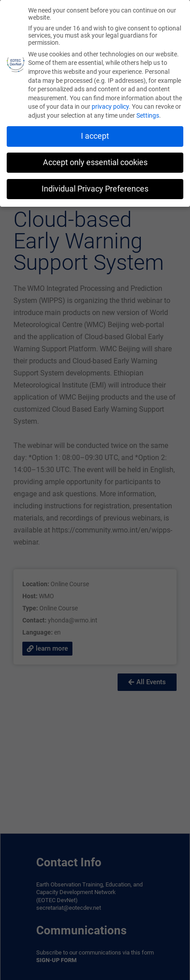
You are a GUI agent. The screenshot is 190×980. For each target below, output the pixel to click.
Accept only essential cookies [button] (95, 160)
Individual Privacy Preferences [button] (95, 187)
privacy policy (110, 105)
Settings (148, 113)
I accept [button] (95, 134)
